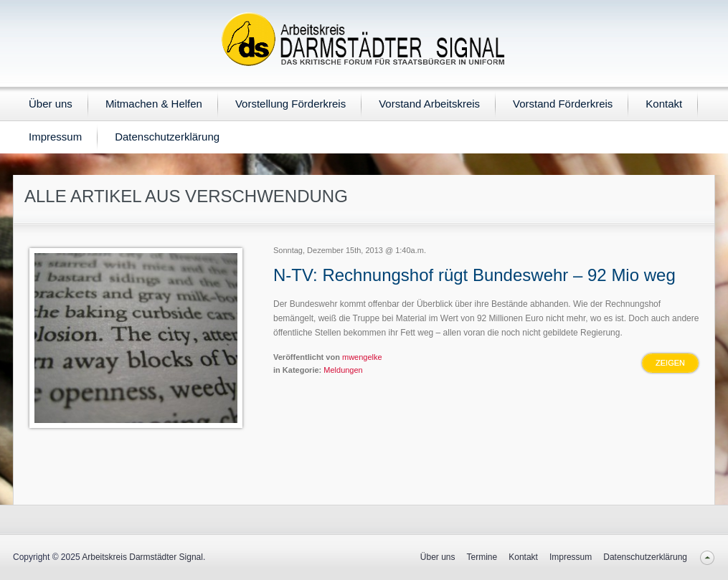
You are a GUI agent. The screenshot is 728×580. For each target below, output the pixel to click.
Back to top (707, 557)
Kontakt (664, 104)
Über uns (51, 104)
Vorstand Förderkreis (563, 104)
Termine (482, 557)
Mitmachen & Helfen (154, 104)
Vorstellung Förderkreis (290, 104)
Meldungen (343, 370)
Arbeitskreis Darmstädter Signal (142, 557)
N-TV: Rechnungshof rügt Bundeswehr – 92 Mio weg (474, 275)
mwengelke (362, 357)
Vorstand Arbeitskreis (429, 104)
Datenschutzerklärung (167, 137)
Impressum (55, 137)
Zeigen (670, 363)
